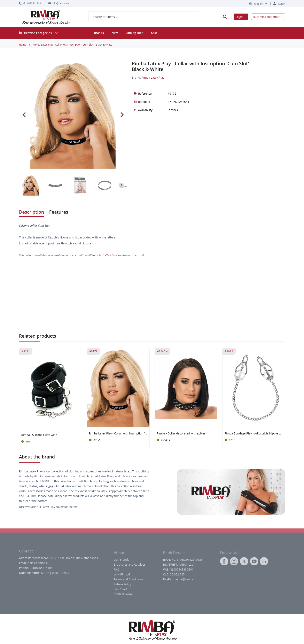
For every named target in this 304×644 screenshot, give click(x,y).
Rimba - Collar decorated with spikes (181, 434)
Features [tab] (59, 212)
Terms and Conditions (128, 579)
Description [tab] (32, 212)
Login (282, 3)
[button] (31, 185)
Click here (111, 255)
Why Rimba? (122, 574)
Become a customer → (268, 17)
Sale (154, 33)
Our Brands (121, 560)
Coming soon (134, 33)
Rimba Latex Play (153, 77)
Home (23, 45)
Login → (241, 17)
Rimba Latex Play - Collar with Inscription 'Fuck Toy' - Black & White (118, 434)
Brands (99, 33)
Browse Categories (38, 33)
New (115, 33)
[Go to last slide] (24, 115)
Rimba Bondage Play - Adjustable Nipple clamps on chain (254, 434)
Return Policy (123, 584)
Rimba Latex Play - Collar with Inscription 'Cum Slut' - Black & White (73, 45)
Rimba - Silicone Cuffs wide (39, 435)
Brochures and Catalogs (130, 564)
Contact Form (123, 594)
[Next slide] (122, 115)
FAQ (116, 569)
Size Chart (120, 589)
